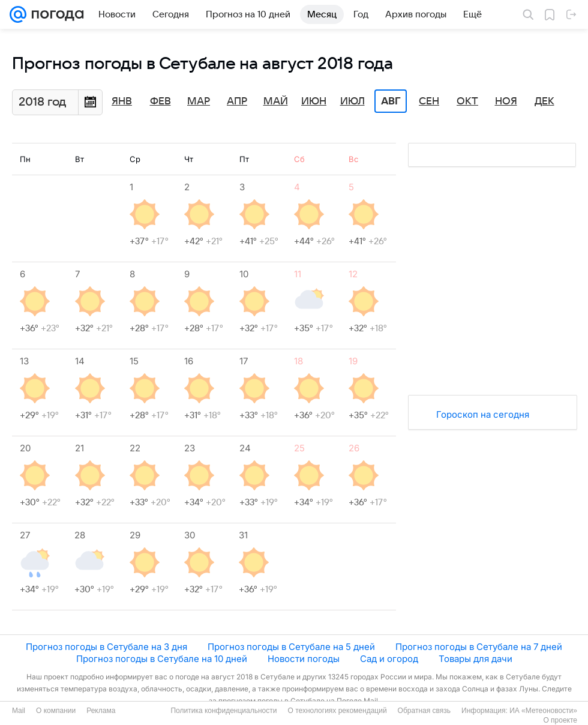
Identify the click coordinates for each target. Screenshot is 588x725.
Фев (160, 101)
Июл (352, 101)
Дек (544, 101)
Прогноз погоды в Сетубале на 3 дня (106, 647)
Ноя (506, 101)
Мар (199, 101)
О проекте (560, 720)
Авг (391, 101)
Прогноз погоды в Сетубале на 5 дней (291, 647)
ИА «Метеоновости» (543, 711)
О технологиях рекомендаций (337, 711)
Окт (467, 101)
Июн (314, 101)
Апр (237, 101)
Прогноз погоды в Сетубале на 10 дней (162, 659)
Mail (19, 711)
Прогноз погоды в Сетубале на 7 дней (479, 647)
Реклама (101, 711)
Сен (429, 101)
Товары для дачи (475, 659)
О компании (56, 711)
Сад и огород (389, 659)
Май (276, 101)
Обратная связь (424, 711)
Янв (122, 101)
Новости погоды (304, 659)
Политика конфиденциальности (223, 711)
